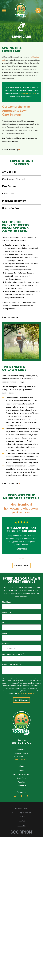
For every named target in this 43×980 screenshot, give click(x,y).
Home (22, 770)
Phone (5, 623)
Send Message (22, 700)
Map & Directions (21, 760)
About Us (22, 782)
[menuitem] (21, 817)
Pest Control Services (22, 774)
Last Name (7, 612)
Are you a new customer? (13, 654)
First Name (7, 602)
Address (6, 644)
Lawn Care (22, 778)
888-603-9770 (21, 743)
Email (4, 633)
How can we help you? (12, 664)
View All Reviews (21, 566)
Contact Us (21, 786)
